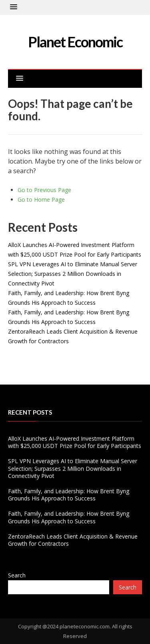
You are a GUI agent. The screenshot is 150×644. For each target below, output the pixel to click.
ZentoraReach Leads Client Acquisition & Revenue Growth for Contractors (73, 540)
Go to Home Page (41, 199)
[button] (14, 7)
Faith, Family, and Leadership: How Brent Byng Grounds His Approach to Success (69, 495)
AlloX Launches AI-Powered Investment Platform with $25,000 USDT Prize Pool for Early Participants (75, 442)
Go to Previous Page (44, 190)
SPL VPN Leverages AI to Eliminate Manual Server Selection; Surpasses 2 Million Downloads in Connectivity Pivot (73, 274)
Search (17, 575)
